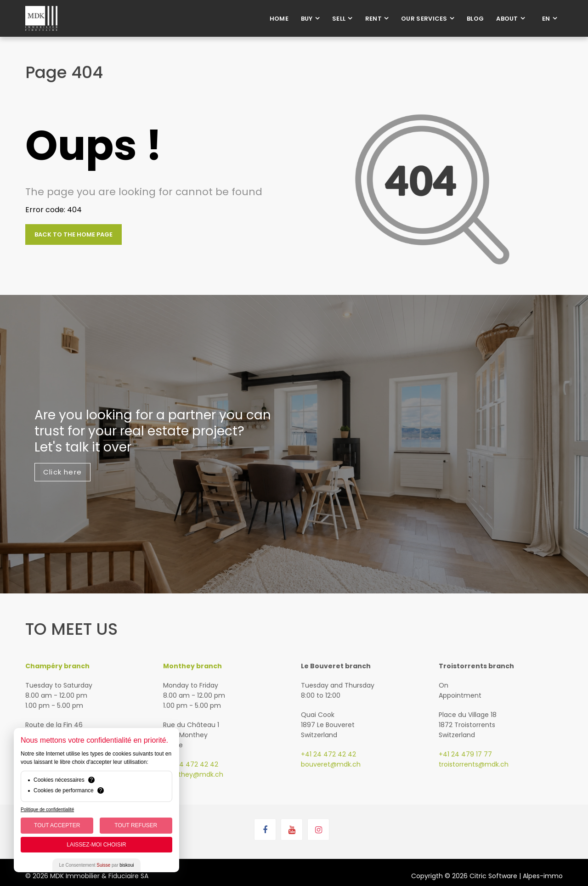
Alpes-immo (543, 876)
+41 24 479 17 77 (465, 754)
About (507, 19)
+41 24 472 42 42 (191, 764)
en (546, 19)
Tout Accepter (57, 825)
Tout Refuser (136, 825)
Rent (373, 19)
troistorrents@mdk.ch (474, 764)
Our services (424, 19)
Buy (307, 19)
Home (279, 19)
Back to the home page (73, 234)
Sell (339, 19)
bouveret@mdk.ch (331, 764)
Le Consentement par (97, 865)
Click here (62, 472)
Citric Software (493, 876)
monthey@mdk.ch (193, 774)
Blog (475, 19)
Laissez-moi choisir (96, 845)
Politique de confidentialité (47, 810)
